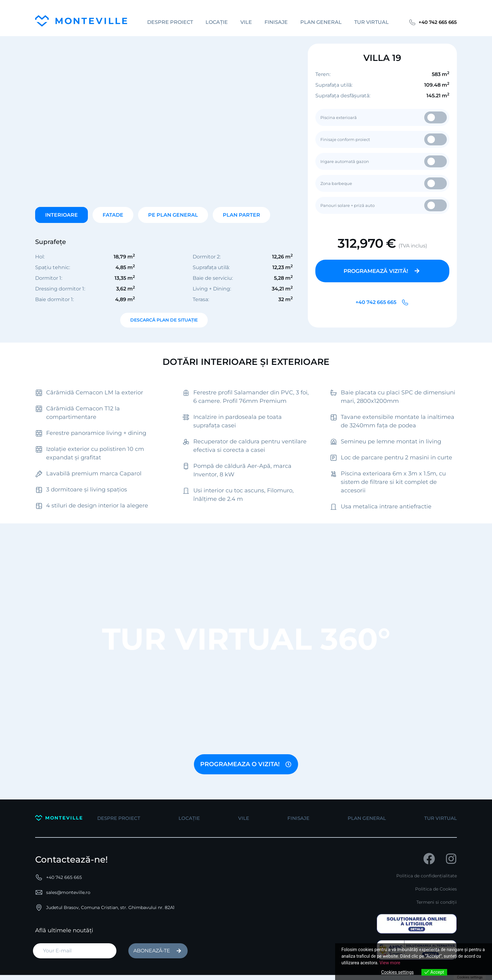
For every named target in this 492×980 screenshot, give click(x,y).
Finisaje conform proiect (384, 139)
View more (390, 963)
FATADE (113, 215)
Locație (215, 22)
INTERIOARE (61, 215)
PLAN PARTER (241, 215)
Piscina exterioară (384, 117)
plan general (320, 22)
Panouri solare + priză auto (384, 205)
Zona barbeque (384, 183)
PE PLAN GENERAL (173, 215)
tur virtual (370, 22)
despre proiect (169, 22)
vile (245, 22)
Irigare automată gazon (384, 161)
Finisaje (275, 22)
